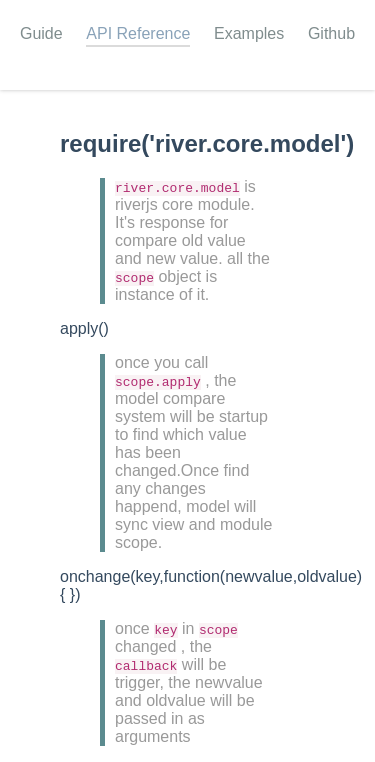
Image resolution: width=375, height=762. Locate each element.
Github (331, 33)
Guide (41, 33)
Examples (249, 33)
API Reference (138, 33)
